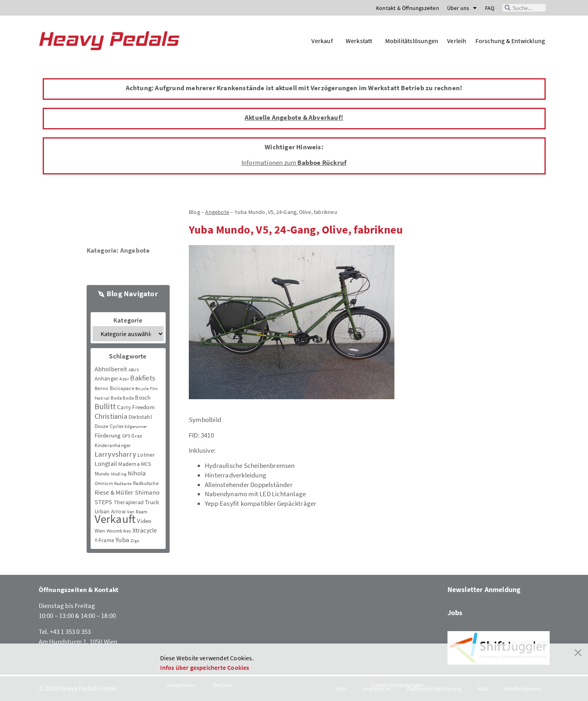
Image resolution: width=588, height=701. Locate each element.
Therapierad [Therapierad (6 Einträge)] (129, 502)
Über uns (462, 8)
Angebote (135, 250)
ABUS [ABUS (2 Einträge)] (134, 370)
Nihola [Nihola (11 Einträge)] (137, 473)
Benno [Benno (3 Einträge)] (102, 388)
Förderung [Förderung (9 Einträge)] (108, 435)
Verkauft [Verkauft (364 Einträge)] (115, 519)
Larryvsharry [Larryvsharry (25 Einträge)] (115, 454)
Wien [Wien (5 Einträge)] (100, 531)
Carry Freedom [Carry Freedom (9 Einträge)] (136, 407)
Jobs (455, 613)
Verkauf (324, 41)
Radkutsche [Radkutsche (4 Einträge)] (146, 483)
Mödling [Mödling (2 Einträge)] (119, 474)
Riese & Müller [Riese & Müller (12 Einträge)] (114, 492)
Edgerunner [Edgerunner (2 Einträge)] (136, 427)
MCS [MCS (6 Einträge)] (146, 464)
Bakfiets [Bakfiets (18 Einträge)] (143, 378)
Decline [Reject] (222, 685)
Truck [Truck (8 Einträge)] (152, 502)
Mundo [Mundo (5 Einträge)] (102, 474)
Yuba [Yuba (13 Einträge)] (122, 540)
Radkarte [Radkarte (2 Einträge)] (123, 484)
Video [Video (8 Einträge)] (144, 521)
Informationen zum (294, 162)
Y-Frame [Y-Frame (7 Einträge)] (104, 540)
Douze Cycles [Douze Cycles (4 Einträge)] (109, 426)
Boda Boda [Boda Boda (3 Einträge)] (122, 398)
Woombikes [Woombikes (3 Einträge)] (119, 531)
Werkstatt (361, 41)
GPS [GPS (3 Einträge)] (126, 436)
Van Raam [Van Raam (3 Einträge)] (137, 512)
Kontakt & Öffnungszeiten (408, 8)
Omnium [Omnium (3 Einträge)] (104, 483)
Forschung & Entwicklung (510, 41)
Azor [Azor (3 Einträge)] (124, 379)
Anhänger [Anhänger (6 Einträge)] (107, 378)
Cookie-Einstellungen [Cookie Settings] (397, 685)
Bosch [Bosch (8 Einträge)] (143, 397)
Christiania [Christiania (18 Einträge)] (111, 416)
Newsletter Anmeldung (484, 589)
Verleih (457, 41)
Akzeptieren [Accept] (181, 685)
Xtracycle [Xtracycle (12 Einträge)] (145, 530)
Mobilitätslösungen (412, 41)
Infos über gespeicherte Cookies (205, 667)
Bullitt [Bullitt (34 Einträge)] (105, 406)
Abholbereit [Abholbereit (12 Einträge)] (111, 369)
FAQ (490, 8)
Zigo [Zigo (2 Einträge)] (135, 541)
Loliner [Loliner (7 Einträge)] (146, 455)
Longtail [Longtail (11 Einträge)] (106, 463)
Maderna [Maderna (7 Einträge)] (129, 464)
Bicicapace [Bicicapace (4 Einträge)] (122, 388)
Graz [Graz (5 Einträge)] (137, 436)
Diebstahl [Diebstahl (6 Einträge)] (140, 417)
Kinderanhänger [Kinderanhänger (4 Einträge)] (113, 445)
